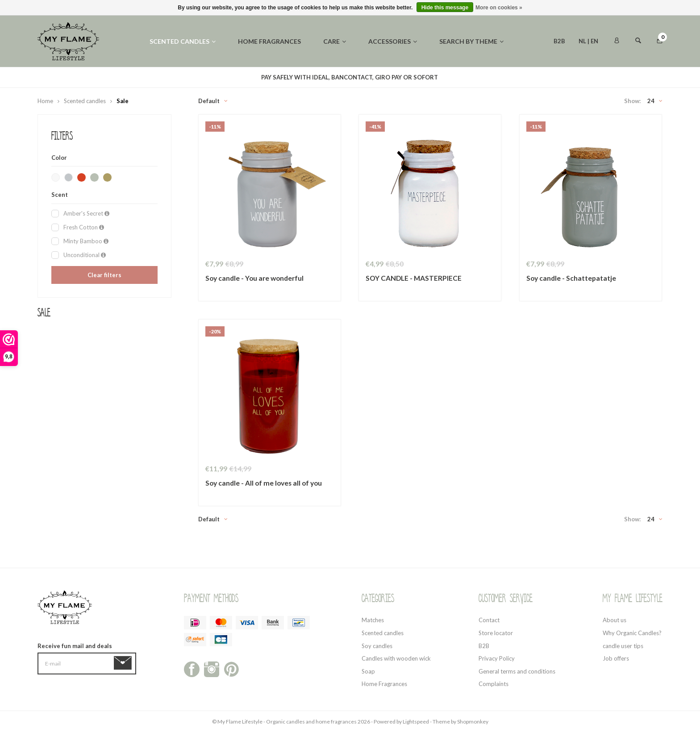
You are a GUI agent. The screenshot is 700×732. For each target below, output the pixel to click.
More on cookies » (499, 8)
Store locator (496, 633)
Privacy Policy (497, 658)
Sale (123, 101)
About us (615, 620)
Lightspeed (416, 722)
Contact (489, 620)
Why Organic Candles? (632, 633)
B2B (559, 41)
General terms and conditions (517, 671)
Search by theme (471, 41)
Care (335, 41)
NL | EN (588, 41)
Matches (373, 620)
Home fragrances (269, 41)
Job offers (616, 658)
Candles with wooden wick (396, 658)
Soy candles (377, 646)
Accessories (393, 41)
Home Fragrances (384, 684)
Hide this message (445, 8)
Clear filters (104, 275)
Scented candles (183, 41)
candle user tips (623, 646)
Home (45, 101)
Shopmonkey (473, 722)
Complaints (494, 684)
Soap (368, 671)
